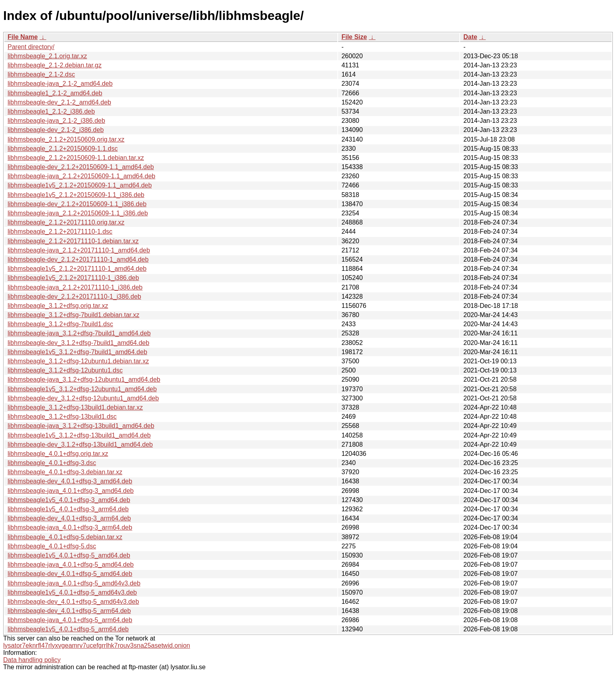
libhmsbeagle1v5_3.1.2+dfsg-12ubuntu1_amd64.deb (82, 389)
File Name (23, 37)
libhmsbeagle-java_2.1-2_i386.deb (56, 121)
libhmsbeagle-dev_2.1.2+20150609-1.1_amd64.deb (81, 167)
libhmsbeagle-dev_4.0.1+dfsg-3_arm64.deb (69, 518)
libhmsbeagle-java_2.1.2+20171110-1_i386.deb (75, 287)
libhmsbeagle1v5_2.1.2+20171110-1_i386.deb (73, 278)
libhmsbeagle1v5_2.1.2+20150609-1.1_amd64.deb (80, 185)
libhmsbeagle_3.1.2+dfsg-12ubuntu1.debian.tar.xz (78, 361)
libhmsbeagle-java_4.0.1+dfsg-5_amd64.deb (71, 565)
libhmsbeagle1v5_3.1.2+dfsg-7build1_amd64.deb (77, 352)
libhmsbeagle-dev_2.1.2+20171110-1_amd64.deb (78, 259)
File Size (354, 37)
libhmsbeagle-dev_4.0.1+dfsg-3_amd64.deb (70, 481)
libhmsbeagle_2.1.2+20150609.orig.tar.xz (66, 139)
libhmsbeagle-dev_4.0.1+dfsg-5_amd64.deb (70, 574)
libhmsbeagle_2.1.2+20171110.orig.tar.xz (66, 222)
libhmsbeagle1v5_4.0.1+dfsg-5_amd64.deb (69, 555)
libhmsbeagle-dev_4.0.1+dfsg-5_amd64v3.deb (73, 602)
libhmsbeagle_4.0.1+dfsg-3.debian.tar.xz (65, 472)
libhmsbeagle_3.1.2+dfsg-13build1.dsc (62, 417)
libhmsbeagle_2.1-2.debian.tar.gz (55, 65)
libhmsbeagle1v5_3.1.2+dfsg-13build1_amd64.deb (79, 435)
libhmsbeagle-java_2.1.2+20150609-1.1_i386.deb (78, 213)
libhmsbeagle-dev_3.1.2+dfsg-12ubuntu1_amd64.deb (83, 398)
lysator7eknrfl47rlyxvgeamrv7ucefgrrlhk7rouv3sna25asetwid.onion (97, 645)
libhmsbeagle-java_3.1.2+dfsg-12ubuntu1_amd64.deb (84, 379)
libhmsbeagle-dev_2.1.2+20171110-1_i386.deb (74, 297)
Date (470, 37)
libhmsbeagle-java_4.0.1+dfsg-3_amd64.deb (71, 491)
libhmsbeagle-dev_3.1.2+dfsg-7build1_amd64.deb (78, 343)
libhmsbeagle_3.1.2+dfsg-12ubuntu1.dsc (65, 370)
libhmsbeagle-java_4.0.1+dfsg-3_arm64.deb (70, 527)
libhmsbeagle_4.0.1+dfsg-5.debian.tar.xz (65, 537)
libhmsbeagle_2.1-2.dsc (41, 74)
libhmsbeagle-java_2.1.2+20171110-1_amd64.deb (79, 250)
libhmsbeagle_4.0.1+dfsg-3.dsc (52, 463)
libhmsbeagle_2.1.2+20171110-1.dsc (60, 232)
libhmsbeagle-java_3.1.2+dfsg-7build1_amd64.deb (79, 333)
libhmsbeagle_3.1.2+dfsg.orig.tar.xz (58, 306)
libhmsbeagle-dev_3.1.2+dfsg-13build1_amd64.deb (80, 444)
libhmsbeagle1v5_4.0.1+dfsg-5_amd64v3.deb (72, 592)
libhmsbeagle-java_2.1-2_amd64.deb (60, 84)
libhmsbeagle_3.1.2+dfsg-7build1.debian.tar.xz (73, 315)
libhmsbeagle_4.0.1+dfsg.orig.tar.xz (58, 454)
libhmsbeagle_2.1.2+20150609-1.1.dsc (63, 149)
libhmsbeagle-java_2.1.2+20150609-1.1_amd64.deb (82, 176)
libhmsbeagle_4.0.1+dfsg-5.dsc (52, 546)
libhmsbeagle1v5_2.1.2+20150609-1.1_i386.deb (76, 195)
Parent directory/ (31, 47)
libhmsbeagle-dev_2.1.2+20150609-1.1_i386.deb (77, 204)
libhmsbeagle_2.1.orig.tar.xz (47, 56)
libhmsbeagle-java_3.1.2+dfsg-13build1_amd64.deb (81, 426)
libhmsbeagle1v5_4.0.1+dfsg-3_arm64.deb (68, 509)
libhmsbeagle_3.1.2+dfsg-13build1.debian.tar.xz (75, 407)
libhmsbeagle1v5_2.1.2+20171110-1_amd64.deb (77, 269)
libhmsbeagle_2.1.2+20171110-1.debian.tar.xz (73, 241)
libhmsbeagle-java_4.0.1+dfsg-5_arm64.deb (70, 620)
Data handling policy (32, 660)
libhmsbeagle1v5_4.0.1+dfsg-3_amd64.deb (69, 500)
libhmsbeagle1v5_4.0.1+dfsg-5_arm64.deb (68, 629)
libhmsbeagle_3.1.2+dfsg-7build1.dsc (60, 324)
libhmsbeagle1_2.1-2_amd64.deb (55, 93)
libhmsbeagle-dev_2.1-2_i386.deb (56, 130)
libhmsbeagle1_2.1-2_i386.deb (51, 111)
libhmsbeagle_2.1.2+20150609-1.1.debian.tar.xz (76, 158)
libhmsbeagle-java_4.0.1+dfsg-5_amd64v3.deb (74, 583)
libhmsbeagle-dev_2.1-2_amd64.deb (59, 102)
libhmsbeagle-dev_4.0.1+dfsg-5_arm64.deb (69, 611)
